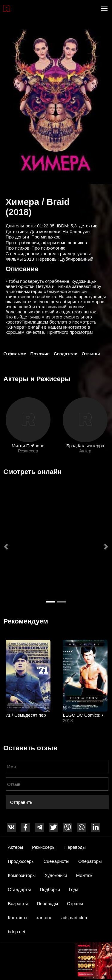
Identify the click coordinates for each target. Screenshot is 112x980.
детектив (88, 226)
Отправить (21, 802)
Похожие (40, 354)
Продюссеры (21, 861)
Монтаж (84, 875)
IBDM (62, 226)
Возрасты (18, 903)
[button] (6, 547)
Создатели (66, 354)
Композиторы (22, 875)
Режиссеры (44, 847)
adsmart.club (74, 918)
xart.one (44, 918)
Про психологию (49, 248)
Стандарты (19, 889)
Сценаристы (56, 861)
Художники (56, 875)
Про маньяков (46, 237)
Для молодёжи (45, 231)
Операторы (90, 861)
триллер (67, 254)
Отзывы (91, 354)
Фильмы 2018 (20, 259)
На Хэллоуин (76, 231)
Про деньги (17, 237)
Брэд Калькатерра (85, 446)
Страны (75, 903)
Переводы (75, 847)
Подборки (50, 889)
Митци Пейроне (28, 446)
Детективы (17, 231)
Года (74, 889)
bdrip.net (16, 932)
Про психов (17, 248)
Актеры (15, 847)
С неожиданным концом (31, 254)
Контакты (17, 918)
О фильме (15, 354)
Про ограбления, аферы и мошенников (46, 243)
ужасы (84, 254)
